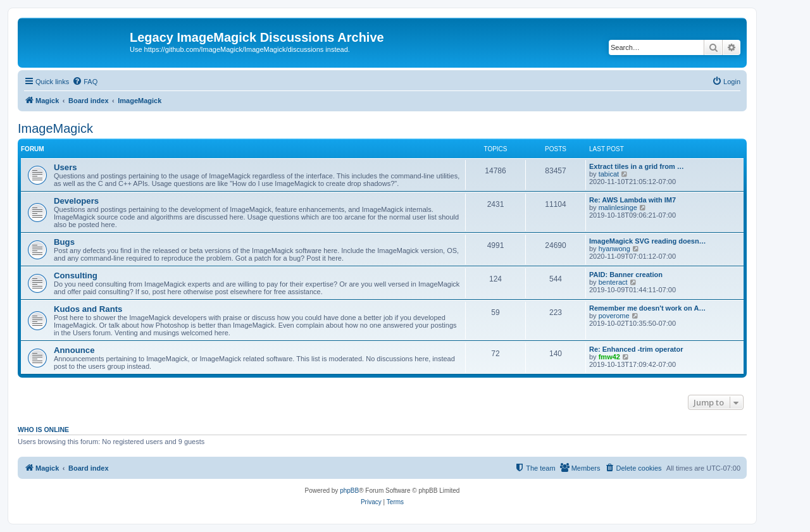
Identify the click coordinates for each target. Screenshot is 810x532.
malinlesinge (618, 207)
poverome (614, 316)
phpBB (349, 491)
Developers (76, 201)
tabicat (609, 174)
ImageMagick (55, 128)
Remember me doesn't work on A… (647, 308)
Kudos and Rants (88, 309)
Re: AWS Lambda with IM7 (632, 200)
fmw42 (609, 357)
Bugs (64, 242)
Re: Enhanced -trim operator (636, 349)
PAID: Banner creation (626, 275)
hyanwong (614, 249)
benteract (613, 282)
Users (65, 167)
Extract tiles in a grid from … (637, 166)
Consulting (76, 275)
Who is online (43, 430)
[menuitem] (85, 82)
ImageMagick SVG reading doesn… (648, 241)
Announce (74, 350)
